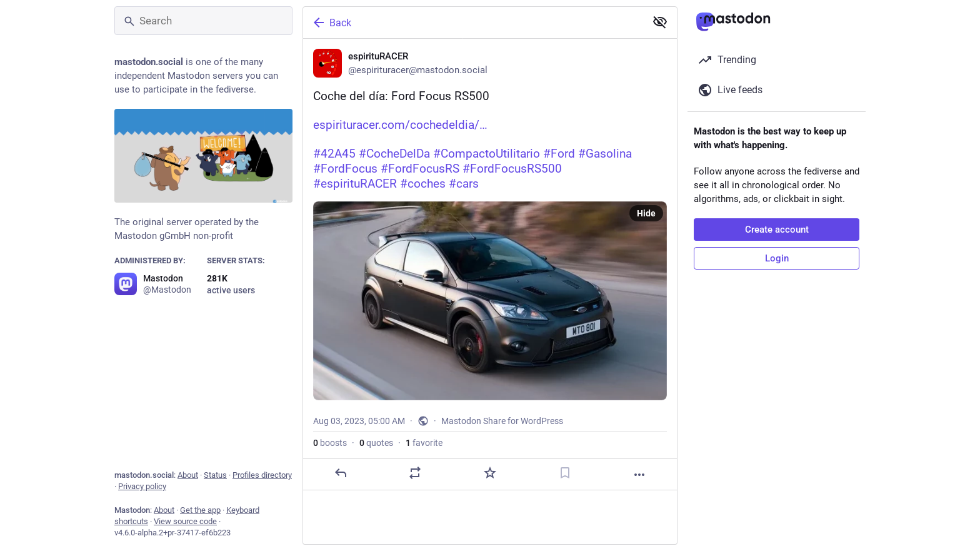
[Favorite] (490, 473)
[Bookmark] (565, 473)
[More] (639, 475)
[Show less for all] (660, 22)
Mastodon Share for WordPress (502, 421)
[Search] (203, 21)
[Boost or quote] (415, 473)
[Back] (473, 23)
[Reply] (341, 473)
